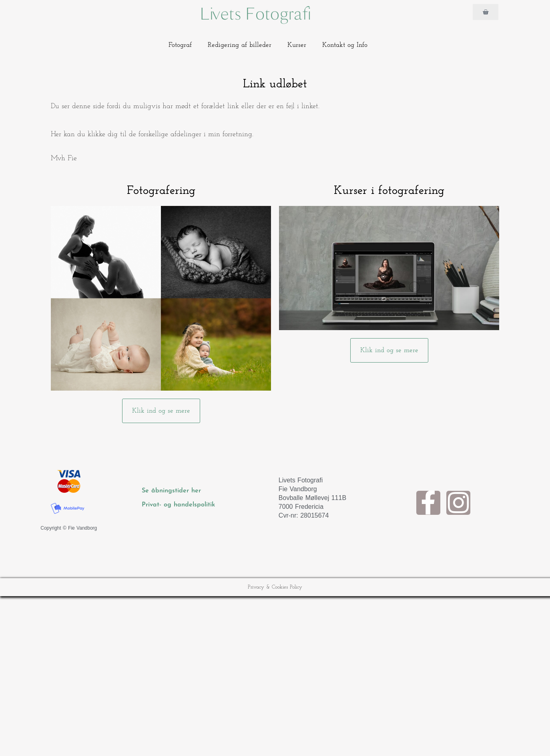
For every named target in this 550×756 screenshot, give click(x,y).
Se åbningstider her (173, 491)
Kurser (297, 45)
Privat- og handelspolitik (178, 505)
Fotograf (180, 45)
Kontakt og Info (345, 45)
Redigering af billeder (240, 45)
